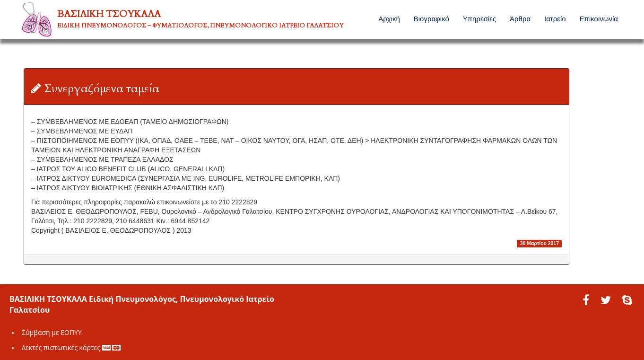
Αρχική (389, 19)
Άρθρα (520, 19)
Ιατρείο (555, 19)
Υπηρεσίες (479, 19)
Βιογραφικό (431, 19)
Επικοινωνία (599, 19)
